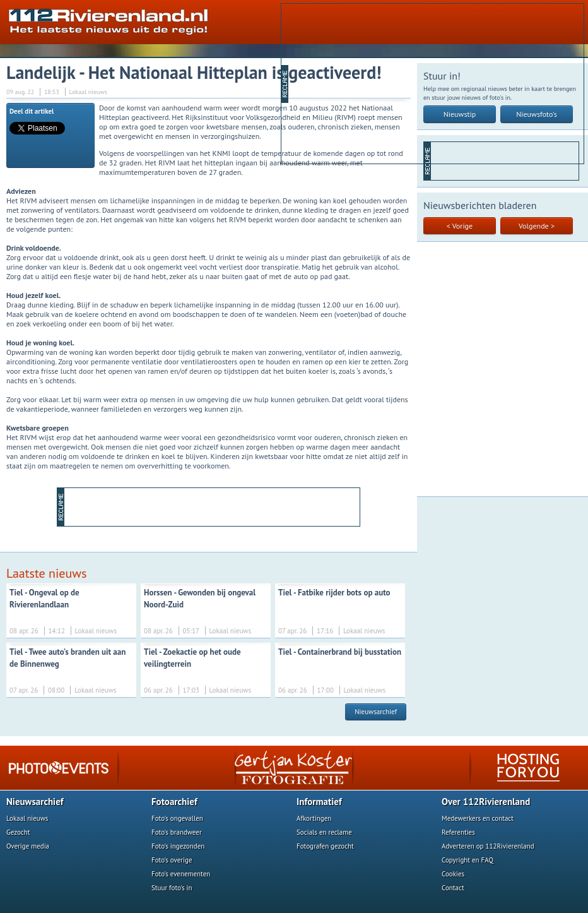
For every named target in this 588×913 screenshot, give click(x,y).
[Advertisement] (386, 83)
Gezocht (18, 832)
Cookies (453, 874)
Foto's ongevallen (177, 818)
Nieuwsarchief (376, 712)
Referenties (458, 832)
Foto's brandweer (177, 832)
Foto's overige (172, 860)
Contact (453, 888)
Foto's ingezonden (178, 846)
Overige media (28, 846)
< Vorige (460, 226)
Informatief (319, 802)
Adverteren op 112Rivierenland (488, 846)
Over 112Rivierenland (486, 802)
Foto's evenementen (181, 874)
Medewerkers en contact (478, 818)
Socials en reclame (324, 832)
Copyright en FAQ (467, 860)
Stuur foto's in (172, 888)
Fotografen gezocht (325, 846)
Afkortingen (314, 818)
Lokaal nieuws (27, 818)
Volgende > (537, 226)
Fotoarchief (174, 802)
